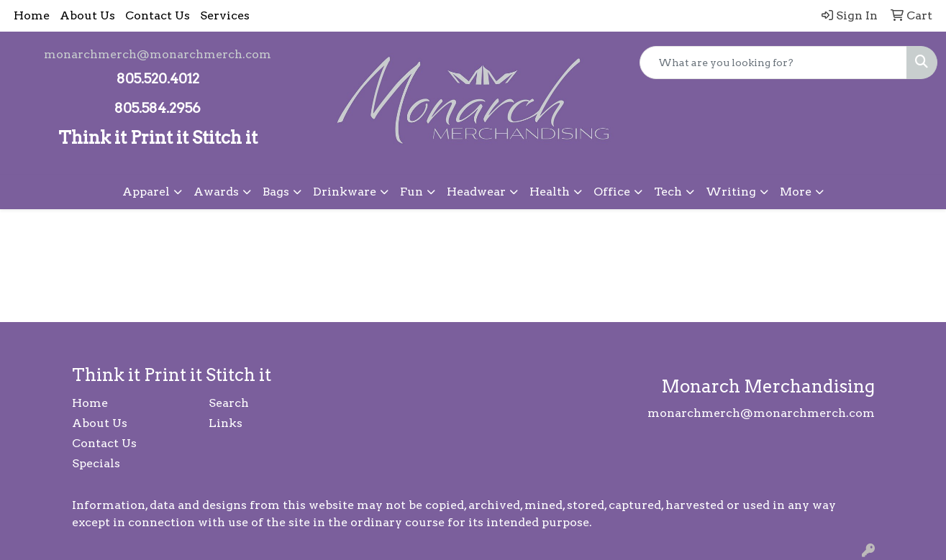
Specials (96, 463)
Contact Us (158, 15)
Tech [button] (668, 192)
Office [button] (612, 192)
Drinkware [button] (345, 192)
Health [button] (550, 192)
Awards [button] (216, 192)
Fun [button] (411, 192)
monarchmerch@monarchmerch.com (158, 54)
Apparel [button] (146, 192)
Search (229, 403)
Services (225, 15)
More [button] (796, 192)
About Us (87, 15)
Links (226, 423)
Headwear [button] (476, 192)
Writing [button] (731, 192)
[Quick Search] (773, 63)
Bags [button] (276, 192)
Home (32, 15)
